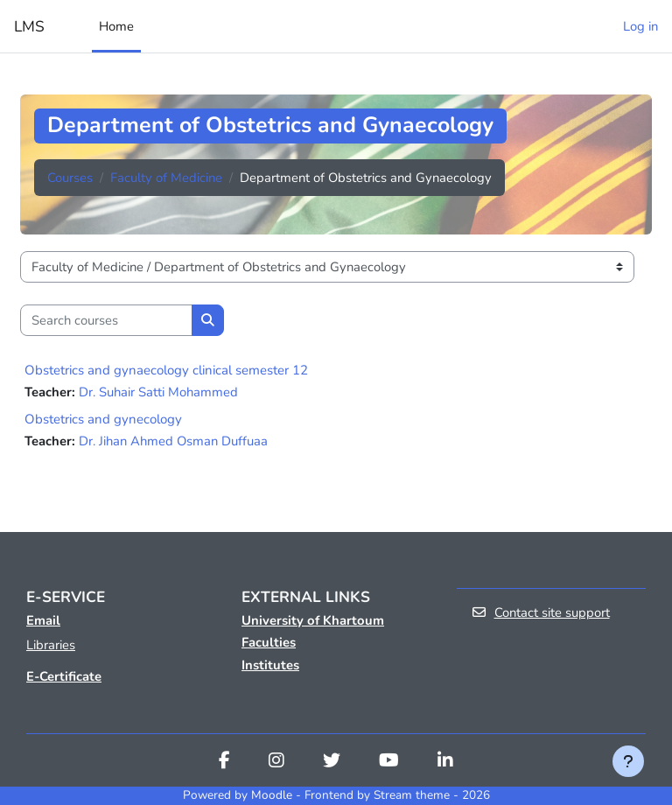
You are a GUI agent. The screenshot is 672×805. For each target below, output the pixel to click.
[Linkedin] (445, 762)
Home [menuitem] (116, 26)
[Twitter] (332, 762)
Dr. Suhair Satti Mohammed (158, 392)
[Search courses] (106, 320)
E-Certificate (64, 676)
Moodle (272, 795)
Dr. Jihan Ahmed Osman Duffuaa (173, 441)
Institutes (270, 665)
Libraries (51, 645)
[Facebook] (224, 762)
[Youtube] (389, 762)
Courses (70, 178)
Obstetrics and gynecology (103, 419)
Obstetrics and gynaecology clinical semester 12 (166, 370)
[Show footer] (628, 761)
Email (43, 620)
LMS (29, 26)
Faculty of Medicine (166, 178)
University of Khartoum (313, 620)
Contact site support (540, 612)
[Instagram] (276, 762)
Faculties (269, 642)
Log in (640, 26)
